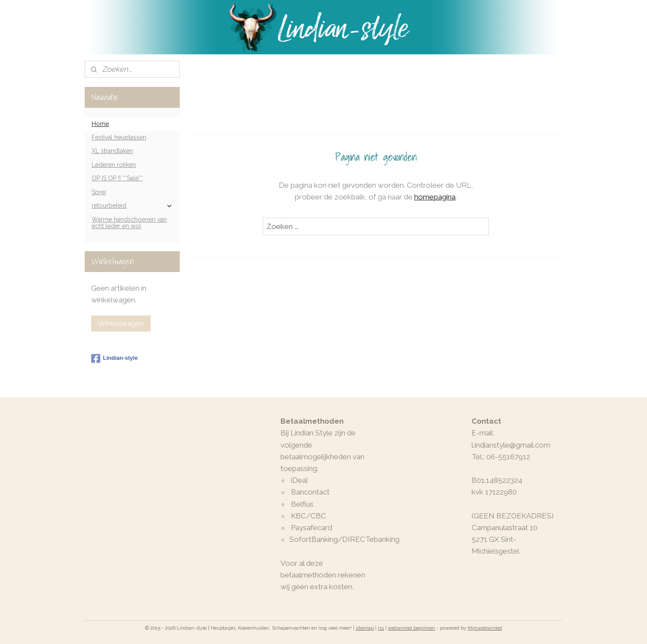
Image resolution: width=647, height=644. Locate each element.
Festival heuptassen (119, 137)
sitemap (365, 628)
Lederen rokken (114, 165)
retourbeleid (132, 206)
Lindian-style (114, 359)
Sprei (99, 192)
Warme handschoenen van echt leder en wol (129, 223)
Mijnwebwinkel (485, 628)
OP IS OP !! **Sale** (117, 178)
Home (100, 124)
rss (381, 628)
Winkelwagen (121, 323)
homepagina (435, 197)
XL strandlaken (112, 151)
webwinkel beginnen (411, 628)
